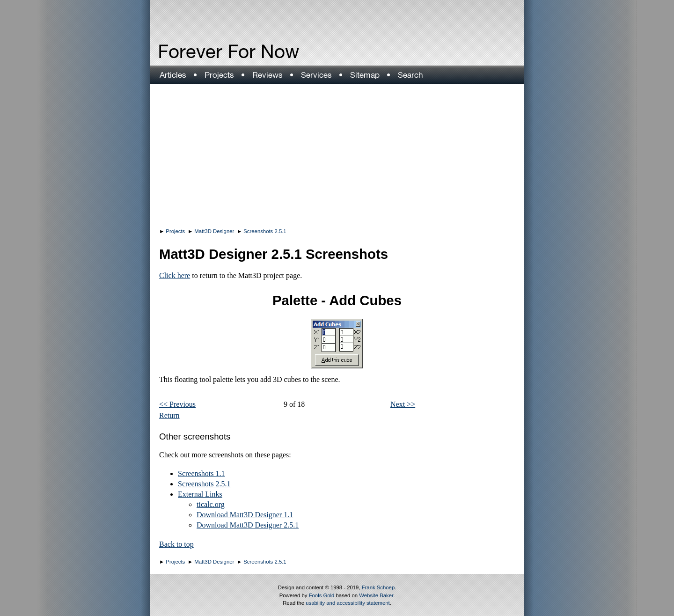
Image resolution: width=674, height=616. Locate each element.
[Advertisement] (337, 154)
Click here (175, 275)
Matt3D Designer (214, 231)
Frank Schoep (378, 587)
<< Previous (177, 404)
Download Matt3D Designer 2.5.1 (248, 525)
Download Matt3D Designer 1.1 (245, 515)
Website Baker (376, 595)
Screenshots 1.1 (201, 473)
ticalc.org (211, 504)
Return (169, 415)
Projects (175, 231)
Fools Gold (322, 595)
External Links (200, 494)
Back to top (176, 544)
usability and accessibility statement (348, 603)
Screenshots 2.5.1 (265, 231)
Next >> (403, 404)
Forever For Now (209, 51)
